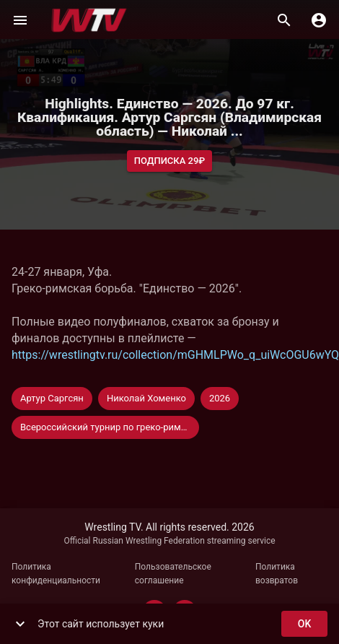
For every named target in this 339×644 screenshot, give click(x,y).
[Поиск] (284, 20)
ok (304, 624)
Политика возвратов (277, 574)
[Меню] (20, 20)
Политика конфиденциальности (56, 574)
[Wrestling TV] (89, 20)
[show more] (20, 624)
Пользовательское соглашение (173, 574)
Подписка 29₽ (170, 161)
